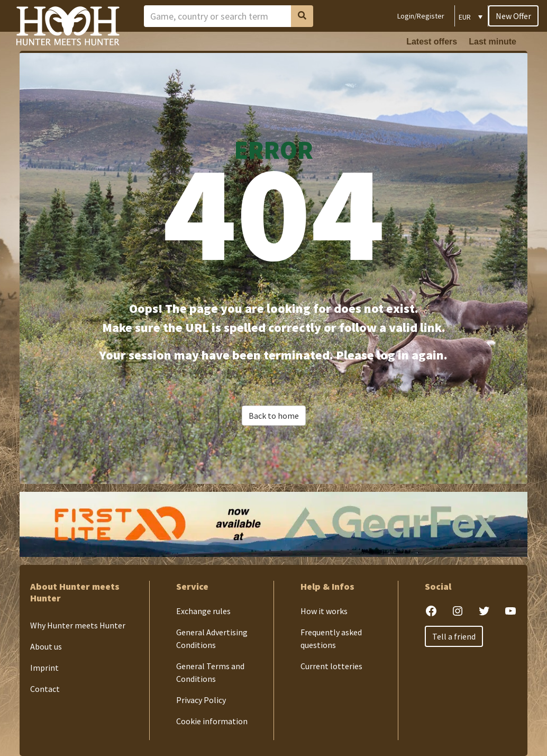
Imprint (44, 668)
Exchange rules (203, 611)
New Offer (513, 16)
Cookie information (212, 721)
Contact (45, 689)
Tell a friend (454, 636)
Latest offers (432, 42)
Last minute (493, 42)
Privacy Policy (201, 700)
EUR (465, 17)
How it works (324, 611)
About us (46, 646)
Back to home (274, 416)
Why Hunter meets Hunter (78, 625)
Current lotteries (331, 666)
